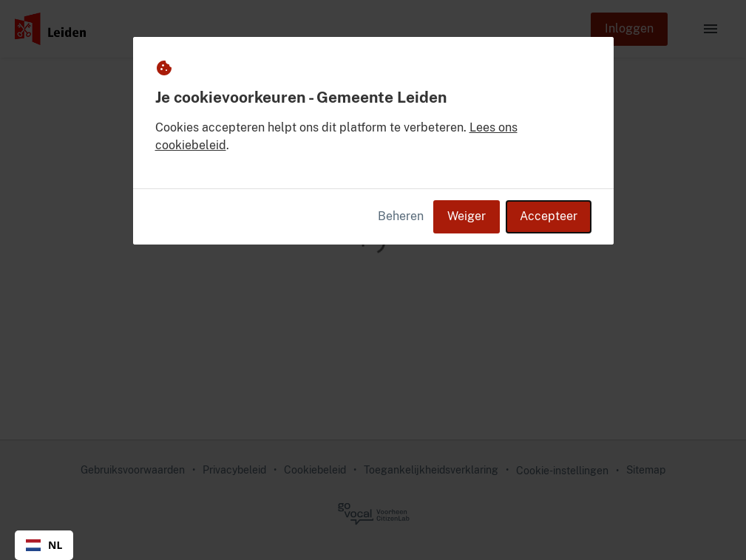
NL (44, 545)
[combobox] (44, 545)
